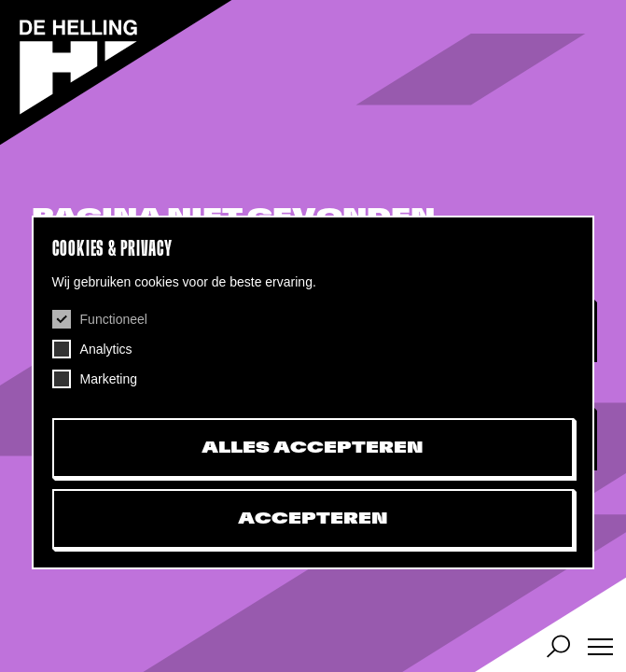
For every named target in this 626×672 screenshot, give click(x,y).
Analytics (106, 349)
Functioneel (114, 319)
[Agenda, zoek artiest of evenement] (558, 646)
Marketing (109, 379)
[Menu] (600, 646)
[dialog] (313, 392)
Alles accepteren (313, 448)
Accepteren (313, 519)
